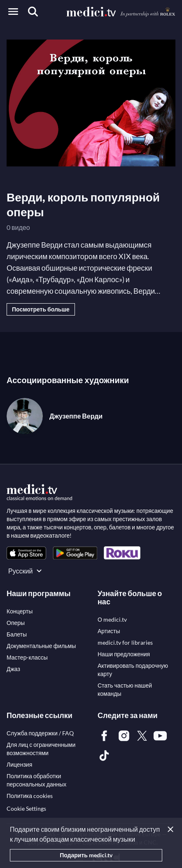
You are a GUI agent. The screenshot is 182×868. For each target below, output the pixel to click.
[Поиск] (33, 12)
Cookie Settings (26, 808)
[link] (26, 553)
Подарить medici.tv (86, 855)
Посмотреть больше (41, 309)
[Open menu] (13, 12)
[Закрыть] (172, 829)
